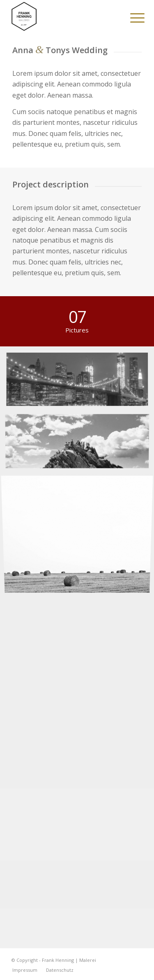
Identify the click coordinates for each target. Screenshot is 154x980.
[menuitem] (131, 17)
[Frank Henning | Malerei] (64, 16)
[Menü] (131, 17)
